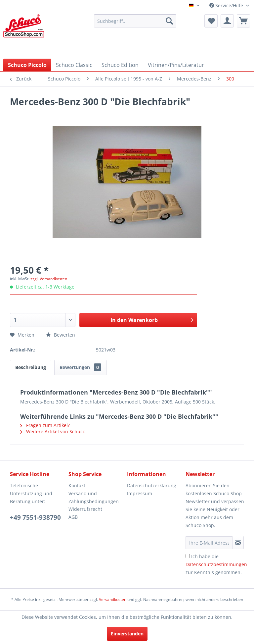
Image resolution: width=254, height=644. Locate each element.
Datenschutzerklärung (152, 485)
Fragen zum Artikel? (45, 425)
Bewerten (61, 335)
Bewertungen (80, 367)
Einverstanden (127, 634)
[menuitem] (135, 21)
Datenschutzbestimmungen (216, 564)
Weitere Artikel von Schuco (53, 431)
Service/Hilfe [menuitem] (227, 5)
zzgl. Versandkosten (49, 279)
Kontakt (77, 485)
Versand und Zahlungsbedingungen (94, 497)
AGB (73, 517)
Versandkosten (113, 599)
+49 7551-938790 (35, 517)
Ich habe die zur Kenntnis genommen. (216, 564)
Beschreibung (31, 367)
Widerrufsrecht (85, 509)
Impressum (140, 493)
